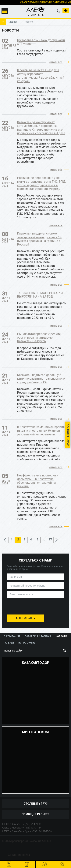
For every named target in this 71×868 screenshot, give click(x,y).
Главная (13, 22)
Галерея (9, 643)
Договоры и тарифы (38, 636)
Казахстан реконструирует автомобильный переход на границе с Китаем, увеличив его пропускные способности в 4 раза (41, 128)
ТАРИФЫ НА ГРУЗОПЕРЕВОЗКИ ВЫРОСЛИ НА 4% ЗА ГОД (40, 295)
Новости (61, 636)
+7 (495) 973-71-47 (31, 828)
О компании (12, 636)
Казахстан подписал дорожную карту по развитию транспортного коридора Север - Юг (41, 379)
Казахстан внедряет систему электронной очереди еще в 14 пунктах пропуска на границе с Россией (39, 239)
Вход (66, 10)
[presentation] (35, 607)
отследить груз (62, 862)
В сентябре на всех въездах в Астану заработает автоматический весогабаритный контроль (41, 76)
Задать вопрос (68, 435)
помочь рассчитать (45, 862)
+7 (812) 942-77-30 (42, 831)
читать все (56, 62)
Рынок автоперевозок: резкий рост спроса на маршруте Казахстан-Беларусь (39, 338)
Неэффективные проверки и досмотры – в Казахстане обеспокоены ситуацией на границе (38, 481)
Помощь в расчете (35, 814)
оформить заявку (27, 862)
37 (50, 539)
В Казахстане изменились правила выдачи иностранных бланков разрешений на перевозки (42, 431)
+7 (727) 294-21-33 (31, 824)
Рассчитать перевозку (9, 862)
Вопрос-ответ (28, 643)
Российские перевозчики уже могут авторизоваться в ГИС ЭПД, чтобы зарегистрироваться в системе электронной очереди (41, 183)
